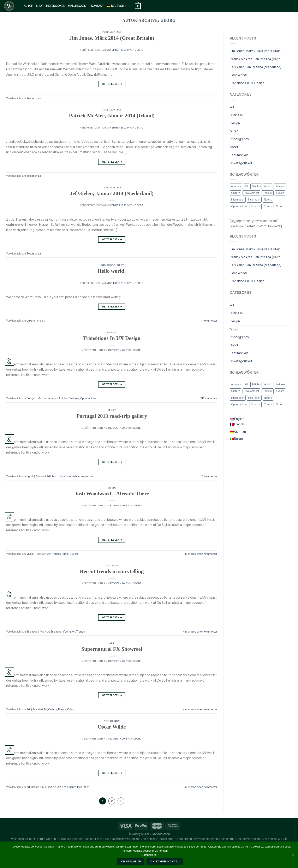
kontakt (97, 6)
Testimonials (112, 32)
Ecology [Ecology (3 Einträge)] (268, 193)
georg (168, 20)
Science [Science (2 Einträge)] (256, 206)
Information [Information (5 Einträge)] (238, 200)
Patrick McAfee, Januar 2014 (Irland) (112, 116)
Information (73, 476)
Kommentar (210, 321)
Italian (236, 439)
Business (74, 398)
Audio (65, 554)
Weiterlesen (112, 84)
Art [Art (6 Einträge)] (246, 186)
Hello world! (112, 271)
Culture (61, 476)
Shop (40, 6)
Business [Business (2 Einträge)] (280, 186)
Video (70, 709)
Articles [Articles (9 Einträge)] (256, 186)
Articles (63, 398)
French (237, 424)
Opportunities (88, 398)
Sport (112, 410)
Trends (80, 632)
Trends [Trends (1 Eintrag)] (268, 206)
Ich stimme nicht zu (165, 862)
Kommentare (209, 398)
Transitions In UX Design (112, 338)
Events (62, 709)
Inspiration (87, 476)
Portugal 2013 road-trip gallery (112, 416)
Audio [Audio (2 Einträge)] (268, 186)
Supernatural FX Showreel (112, 649)
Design (112, 332)
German (238, 431)
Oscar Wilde (112, 727)
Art (49, 554)
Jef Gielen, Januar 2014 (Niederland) (112, 193)
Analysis (53, 398)
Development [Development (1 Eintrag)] (251, 193)
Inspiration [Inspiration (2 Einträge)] (254, 200)
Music (112, 488)
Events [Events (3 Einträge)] (280, 193)
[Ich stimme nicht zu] (293, 856)
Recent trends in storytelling (112, 571)
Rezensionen (56, 6)
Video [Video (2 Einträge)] (280, 206)
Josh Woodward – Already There (112, 494)
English (237, 419)
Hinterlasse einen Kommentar (200, 554)
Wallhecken (78, 6)
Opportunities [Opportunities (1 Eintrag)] (239, 206)
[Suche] (130, 6)
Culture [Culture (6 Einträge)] (236, 193)
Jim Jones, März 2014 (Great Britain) (112, 38)
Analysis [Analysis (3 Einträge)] (236, 186)
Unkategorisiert (112, 265)
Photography (239, 139)
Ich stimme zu (131, 862)
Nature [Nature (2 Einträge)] (268, 200)
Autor (28, 6)
